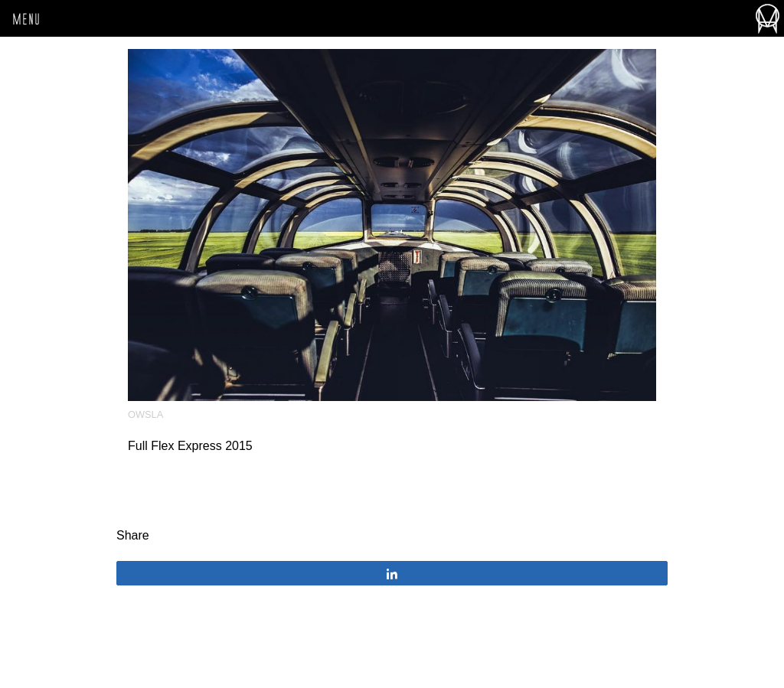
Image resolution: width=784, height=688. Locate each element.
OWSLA (145, 414)
